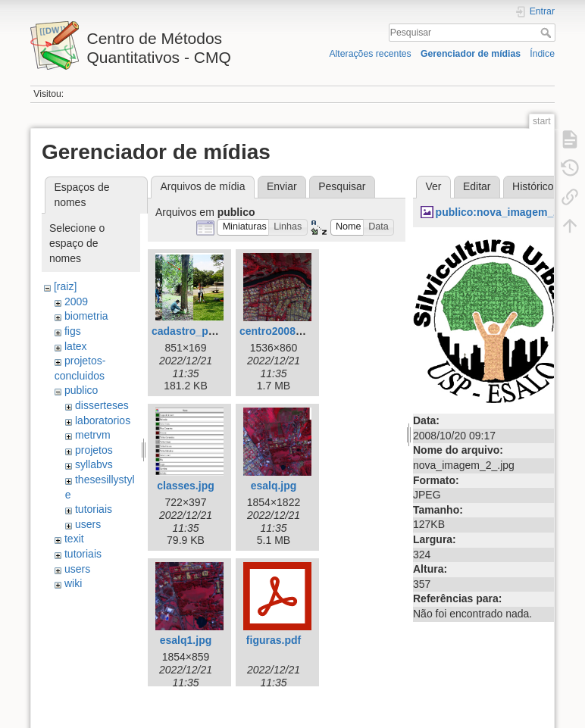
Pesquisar (547, 33)
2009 (76, 302)
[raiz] (65, 286)
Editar (477, 186)
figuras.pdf (274, 640)
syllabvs (94, 464)
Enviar (282, 186)
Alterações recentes (370, 54)
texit (74, 539)
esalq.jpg (274, 486)
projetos (94, 450)
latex (76, 346)
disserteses (102, 405)
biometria (86, 316)
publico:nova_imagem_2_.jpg (510, 212)
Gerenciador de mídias (471, 54)
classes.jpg (186, 486)
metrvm (93, 435)
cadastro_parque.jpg (204, 331)
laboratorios (103, 420)
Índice (542, 54)
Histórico (533, 186)
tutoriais (94, 509)
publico (81, 390)
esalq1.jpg (186, 640)
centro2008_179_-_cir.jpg (303, 331)
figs (73, 331)
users (88, 524)
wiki (73, 583)
